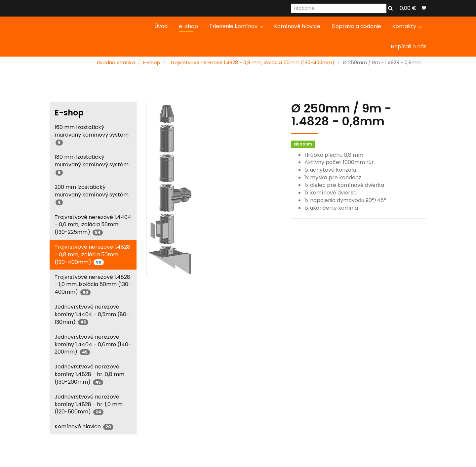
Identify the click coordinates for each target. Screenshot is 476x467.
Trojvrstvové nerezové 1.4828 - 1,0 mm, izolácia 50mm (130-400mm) (93, 285)
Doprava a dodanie (356, 26)
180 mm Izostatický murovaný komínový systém (92, 164)
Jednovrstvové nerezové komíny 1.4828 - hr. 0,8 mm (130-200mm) (89, 374)
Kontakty (407, 26)
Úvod (161, 26)
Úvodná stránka (116, 63)
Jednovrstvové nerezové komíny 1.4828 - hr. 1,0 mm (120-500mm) (89, 404)
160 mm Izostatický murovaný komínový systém (92, 134)
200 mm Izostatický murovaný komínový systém (92, 194)
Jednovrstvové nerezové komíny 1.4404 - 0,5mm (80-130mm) (92, 314)
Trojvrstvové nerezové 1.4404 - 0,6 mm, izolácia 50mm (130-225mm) (93, 225)
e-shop (188, 26)
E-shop (152, 63)
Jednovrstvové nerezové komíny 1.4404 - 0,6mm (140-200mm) (93, 344)
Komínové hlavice (297, 26)
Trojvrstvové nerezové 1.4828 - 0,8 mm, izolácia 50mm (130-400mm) (252, 63)
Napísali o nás (409, 46)
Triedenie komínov (236, 26)
